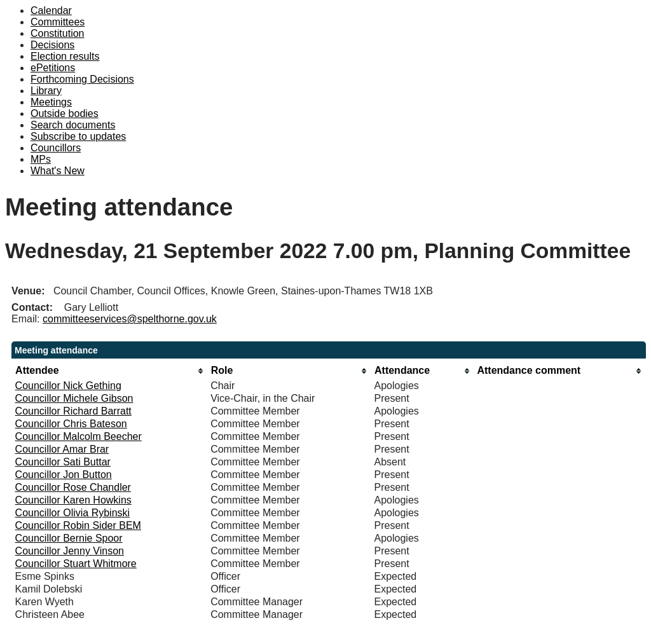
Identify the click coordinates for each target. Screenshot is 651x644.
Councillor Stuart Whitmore (76, 564)
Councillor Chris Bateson (71, 424)
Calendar (51, 10)
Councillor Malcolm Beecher (79, 436)
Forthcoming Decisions (82, 79)
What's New (58, 171)
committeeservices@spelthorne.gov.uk (130, 319)
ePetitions (53, 68)
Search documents (73, 125)
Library (46, 91)
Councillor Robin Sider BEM (78, 525)
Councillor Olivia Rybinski (73, 513)
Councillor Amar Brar (62, 449)
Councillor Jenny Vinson (70, 551)
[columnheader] (110, 371)
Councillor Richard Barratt (73, 411)
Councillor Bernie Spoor (69, 538)
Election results (65, 56)
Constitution (58, 33)
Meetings (51, 102)
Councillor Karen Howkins (73, 500)
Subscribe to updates (78, 136)
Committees (58, 22)
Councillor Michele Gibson (74, 398)
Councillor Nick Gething (68, 386)
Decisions (52, 45)
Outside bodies (65, 113)
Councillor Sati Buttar (63, 462)
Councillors (56, 148)
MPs (41, 159)
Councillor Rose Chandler (73, 487)
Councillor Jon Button (64, 475)
